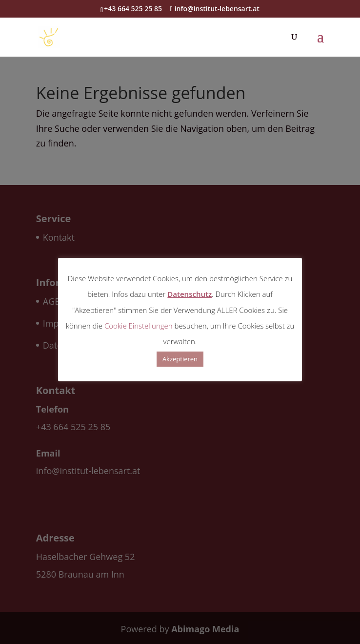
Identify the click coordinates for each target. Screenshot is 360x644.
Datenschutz (190, 294)
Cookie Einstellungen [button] (139, 326)
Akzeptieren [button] (180, 359)
